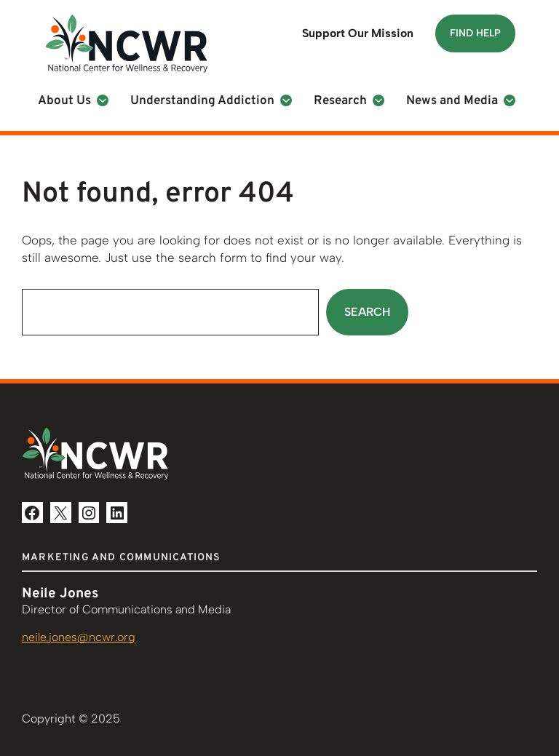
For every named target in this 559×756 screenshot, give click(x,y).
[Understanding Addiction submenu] (286, 100)
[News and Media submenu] (510, 100)
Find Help (475, 33)
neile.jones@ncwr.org (79, 637)
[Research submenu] (378, 100)
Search (367, 312)
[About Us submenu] (103, 100)
